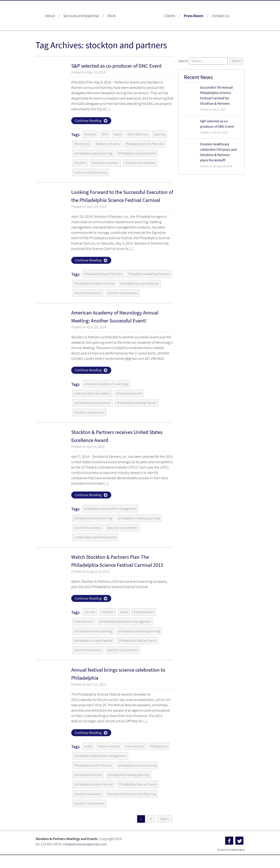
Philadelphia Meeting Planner (142, 414)
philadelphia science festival (95, 294)
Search (183, 61)
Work (111, 16)
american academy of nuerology (108, 395)
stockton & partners (107, 163)
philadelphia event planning (95, 154)
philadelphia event (133, 404)
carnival (90, 624)
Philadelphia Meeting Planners (97, 284)
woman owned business (92, 173)
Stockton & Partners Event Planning (134, 807)
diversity (91, 134)
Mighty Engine (237, 863)
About (50, 16)
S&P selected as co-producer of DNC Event (118, 66)
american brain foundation (94, 404)
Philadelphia (84, 769)
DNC (106, 134)
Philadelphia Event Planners (149, 144)
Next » (165, 833)
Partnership (83, 144)
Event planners (141, 134)
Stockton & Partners (140, 16)
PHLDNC (80, 163)
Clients (170, 16)
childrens (109, 624)
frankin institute (110, 759)
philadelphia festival (89, 788)
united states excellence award (97, 549)
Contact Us (221, 16)
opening (164, 134)
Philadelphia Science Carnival (147, 284)
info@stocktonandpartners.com (86, 858)
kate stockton (84, 634)
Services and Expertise (81, 16)
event (119, 134)
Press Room (194, 16)
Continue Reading (88, 121)
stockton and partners (143, 163)
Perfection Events (110, 144)
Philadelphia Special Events (142, 154)
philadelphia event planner (94, 414)
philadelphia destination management (113, 520)
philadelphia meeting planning (145, 530)
